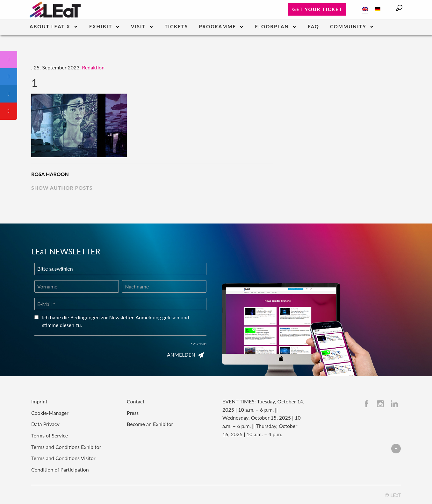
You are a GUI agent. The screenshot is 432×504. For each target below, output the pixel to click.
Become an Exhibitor (150, 424)
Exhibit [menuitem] (101, 27)
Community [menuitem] (348, 27)
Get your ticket (317, 9)
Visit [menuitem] (138, 27)
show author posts (62, 188)
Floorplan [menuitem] (272, 27)
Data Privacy (45, 424)
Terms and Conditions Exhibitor (66, 447)
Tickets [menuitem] (176, 27)
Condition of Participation (60, 469)
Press (133, 413)
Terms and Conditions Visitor (63, 458)
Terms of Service (50, 435)
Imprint (39, 401)
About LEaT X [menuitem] (50, 27)
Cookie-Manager (50, 413)
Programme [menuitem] (217, 27)
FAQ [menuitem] (313, 27)
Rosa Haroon (50, 174)
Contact (136, 401)
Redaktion (93, 67)
